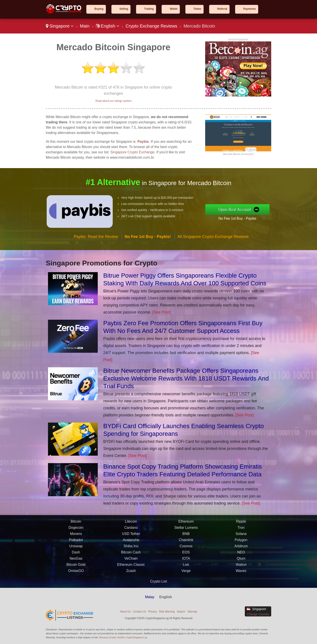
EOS (186, 555)
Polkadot (76, 543)
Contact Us (139, 612)
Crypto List (158, 581)
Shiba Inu (131, 549)
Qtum (241, 561)
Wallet (174, 9)
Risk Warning (167, 612)
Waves (241, 574)
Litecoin (131, 524)
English (108, 26)
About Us (125, 612)
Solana (241, 537)
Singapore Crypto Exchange (133, 152)
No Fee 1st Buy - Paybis (240, 218)
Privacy (152, 612)
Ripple (241, 524)
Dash (76, 555)
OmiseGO (76, 574)
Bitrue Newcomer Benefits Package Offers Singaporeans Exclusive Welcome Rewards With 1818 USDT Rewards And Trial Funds (186, 378)
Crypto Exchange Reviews (151, 26)
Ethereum (186, 524)
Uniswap (76, 549)
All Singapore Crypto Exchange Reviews (213, 239)
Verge (186, 574)
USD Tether (131, 537)
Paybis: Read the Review (96, 239)
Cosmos (186, 549)
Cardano (131, 530)
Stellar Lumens (186, 530)
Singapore (60, 26)
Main (85, 26)
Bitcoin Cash (131, 555)
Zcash (131, 574)
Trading (149, 9)
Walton (241, 567)
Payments (250, 9)
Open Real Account (238, 209)
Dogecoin (76, 530)
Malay (150, 597)
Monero (76, 537)
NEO (241, 555)
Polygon (241, 543)
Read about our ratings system (113, 101)
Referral (222, 9)
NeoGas (76, 561)
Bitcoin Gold (76, 567)
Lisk (186, 567)
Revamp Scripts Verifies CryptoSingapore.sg (123, 637)
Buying (99, 9)
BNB (186, 537)
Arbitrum (241, 549)
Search (181, 612)
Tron (241, 530)
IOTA (186, 561)
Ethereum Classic (131, 567)
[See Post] (161, 312)
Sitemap (192, 612)
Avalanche (131, 543)
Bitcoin (76, 524)
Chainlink (186, 543)
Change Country (258, 614)
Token (197, 9)
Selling (124, 9)
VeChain (131, 561)
